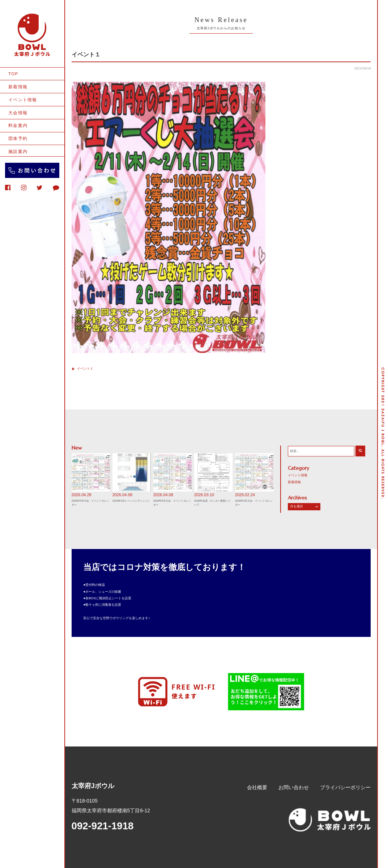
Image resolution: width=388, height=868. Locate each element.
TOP (13, 74)
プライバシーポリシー (345, 788)
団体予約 (18, 138)
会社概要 (257, 788)
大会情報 (18, 113)
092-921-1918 (103, 826)
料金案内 (18, 125)
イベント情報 (23, 100)
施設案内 (18, 151)
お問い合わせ (294, 788)
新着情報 (18, 87)
